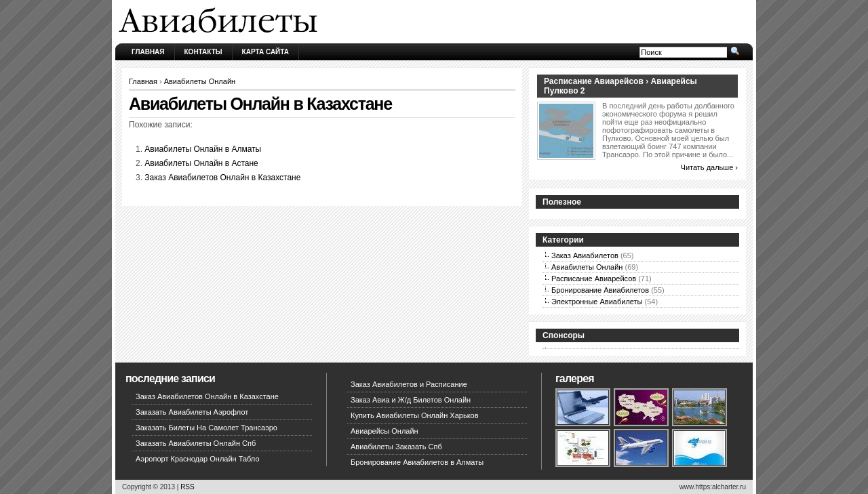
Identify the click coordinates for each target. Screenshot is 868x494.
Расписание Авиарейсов (594, 279)
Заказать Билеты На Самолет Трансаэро (206, 428)
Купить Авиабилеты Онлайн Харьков (415, 415)
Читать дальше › (709, 167)
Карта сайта (265, 52)
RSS (188, 487)
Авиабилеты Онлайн (200, 81)
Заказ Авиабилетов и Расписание (409, 384)
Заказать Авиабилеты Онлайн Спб (196, 443)
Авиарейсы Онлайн (384, 431)
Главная (148, 52)
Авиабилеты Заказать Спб (396, 447)
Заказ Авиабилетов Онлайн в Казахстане (222, 178)
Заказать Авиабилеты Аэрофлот (192, 412)
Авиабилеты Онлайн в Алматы (203, 149)
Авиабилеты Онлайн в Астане (201, 163)
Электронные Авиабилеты (597, 302)
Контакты (203, 52)
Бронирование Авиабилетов (600, 290)
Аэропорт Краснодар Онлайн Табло (198, 459)
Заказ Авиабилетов (585, 255)
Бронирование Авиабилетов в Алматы (417, 462)
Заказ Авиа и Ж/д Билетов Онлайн (411, 400)
